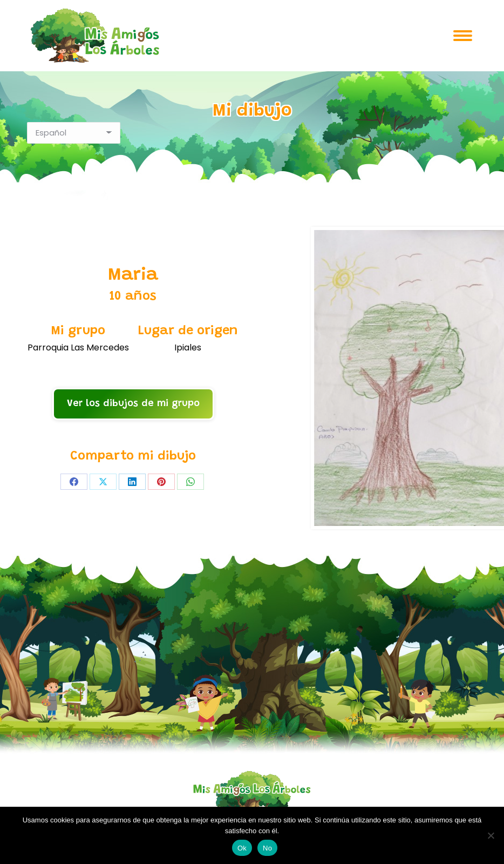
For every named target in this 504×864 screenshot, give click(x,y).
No (267, 848)
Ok (242, 848)
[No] (491, 835)
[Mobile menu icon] (463, 36)
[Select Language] (74, 133)
